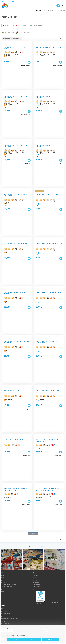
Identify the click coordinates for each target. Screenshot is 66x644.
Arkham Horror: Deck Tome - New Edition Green (15, 146)
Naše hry (35, 590)
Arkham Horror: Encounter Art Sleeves (49, 47)
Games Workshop (37, 581)
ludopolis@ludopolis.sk (19, 2)
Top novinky (36, 576)
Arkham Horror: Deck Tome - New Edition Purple (15, 391)
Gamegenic (10, 56)
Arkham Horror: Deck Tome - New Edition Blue (15, 97)
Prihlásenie (4, 590)
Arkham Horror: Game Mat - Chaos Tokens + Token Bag (48, 342)
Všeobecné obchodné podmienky (9, 584)
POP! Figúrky (36, 583)
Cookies (3, 592)
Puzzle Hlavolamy (37, 586)
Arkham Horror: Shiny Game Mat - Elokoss (16, 293)
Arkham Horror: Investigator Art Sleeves (16, 48)
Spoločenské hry (51, 10)
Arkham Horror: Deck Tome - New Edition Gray (15, 195)
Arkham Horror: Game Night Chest (48, 194)
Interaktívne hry (36, 584)
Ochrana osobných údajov (7, 586)
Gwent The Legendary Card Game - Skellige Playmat (48, 440)
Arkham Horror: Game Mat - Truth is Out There (17, 342)
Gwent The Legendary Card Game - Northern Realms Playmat (48, 489)
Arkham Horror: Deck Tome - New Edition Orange (47, 146)
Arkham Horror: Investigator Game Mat (49, 243)
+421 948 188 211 (8, 2)
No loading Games (39, 448)
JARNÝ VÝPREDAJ (37, 588)
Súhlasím (15, 639)
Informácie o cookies (22, 635)
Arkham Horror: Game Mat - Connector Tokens (49, 391)
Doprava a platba (5, 579)
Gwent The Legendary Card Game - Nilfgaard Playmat (16, 489)
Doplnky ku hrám (61, 10)
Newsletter (4, 588)
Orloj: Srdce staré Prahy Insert (15, 440)
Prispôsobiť (33, 639)
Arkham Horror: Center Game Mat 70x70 (16, 244)
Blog (2, 581)
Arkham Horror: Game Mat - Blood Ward (49, 293)
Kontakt (3, 583)
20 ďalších (33, 534)
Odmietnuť (50, 639)
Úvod (45, 10)
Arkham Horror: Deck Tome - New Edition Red (47, 97)
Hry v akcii (35, 577)
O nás (3, 577)
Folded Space (7, 448)
